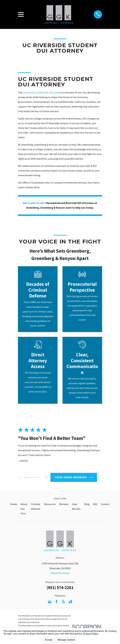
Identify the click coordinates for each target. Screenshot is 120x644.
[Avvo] (70, 602)
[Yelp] (63, 602)
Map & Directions (60, 573)
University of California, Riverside (41, 93)
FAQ (95, 504)
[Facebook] (56, 602)
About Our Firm (24, 509)
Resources (50, 504)
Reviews (64, 504)
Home (14, 504)
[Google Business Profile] (50, 602)
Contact (105, 504)
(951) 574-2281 (60, 588)
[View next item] (48, 477)
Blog (87, 504)
